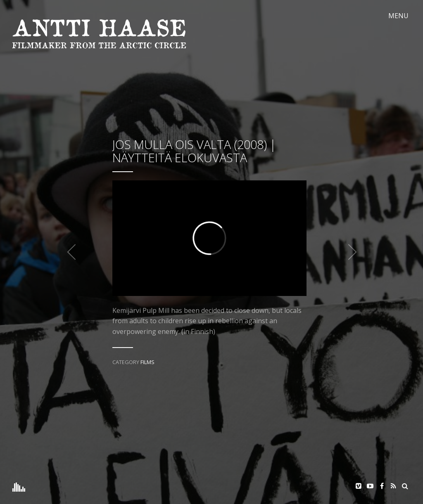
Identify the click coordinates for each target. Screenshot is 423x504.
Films (147, 362)
